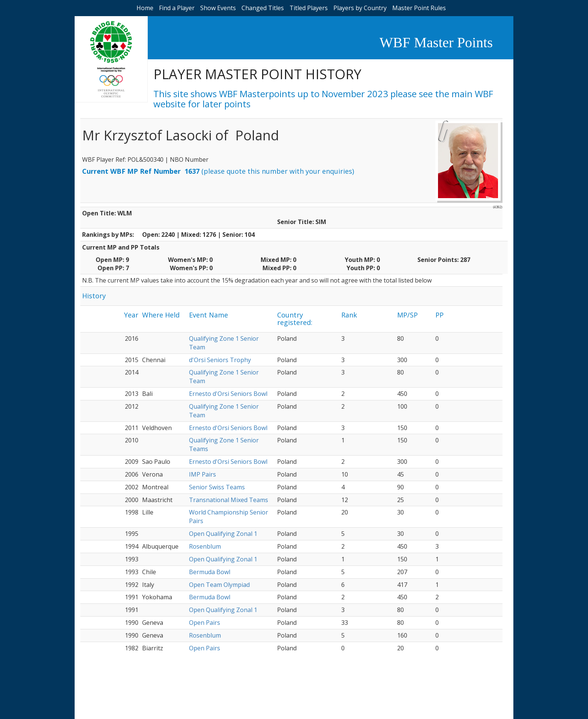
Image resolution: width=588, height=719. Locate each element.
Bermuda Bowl (210, 572)
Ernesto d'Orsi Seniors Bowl (228, 394)
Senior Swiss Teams (217, 487)
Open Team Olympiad (219, 585)
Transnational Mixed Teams (229, 500)
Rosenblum (205, 546)
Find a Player (177, 8)
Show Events (218, 8)
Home (145, 8)
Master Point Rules (419, 8)
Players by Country (360, 8)
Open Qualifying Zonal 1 (223, 534)
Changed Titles (263, 8)
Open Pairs (205, 623)
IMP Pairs (202, 474)
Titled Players (309, 8)
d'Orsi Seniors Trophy (220, 360)
